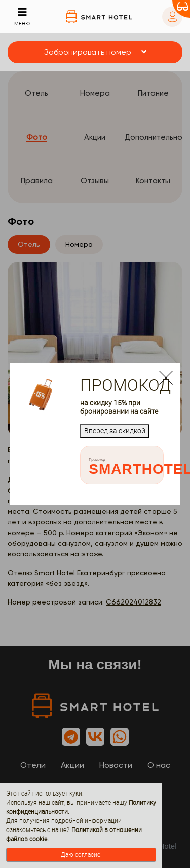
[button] (95, 52)
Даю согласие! (81, 855)
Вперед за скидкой (115, 431)
